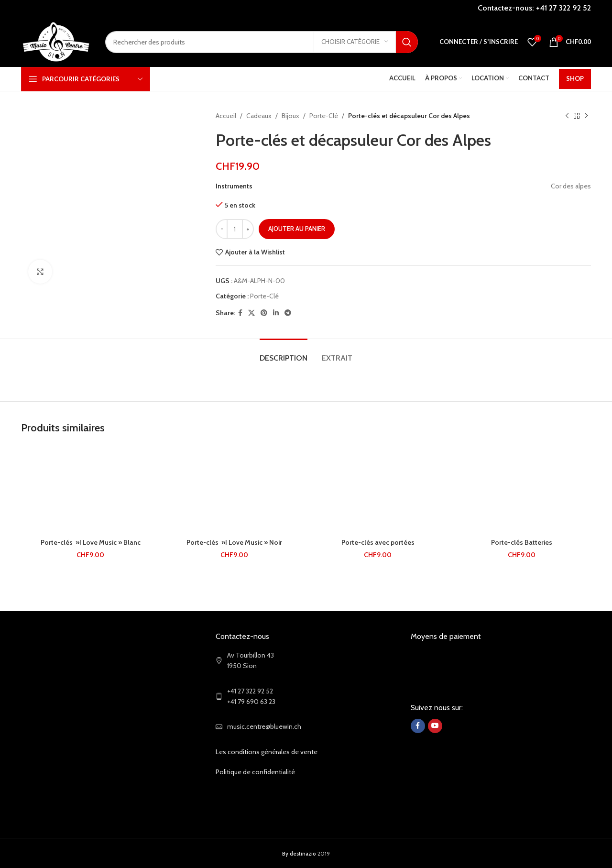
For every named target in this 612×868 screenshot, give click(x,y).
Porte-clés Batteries (522, 542)
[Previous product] (567, 116)
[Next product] (586, 116)
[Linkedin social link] (276, 313)
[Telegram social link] (288, 313)
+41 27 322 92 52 (563, 8)
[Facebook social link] (240, 313)
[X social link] (251, 313)
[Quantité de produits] (235, 229)
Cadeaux (259, 116)
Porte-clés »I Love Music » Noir (234, 542)
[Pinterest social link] (264, 313)
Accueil (226, 116)
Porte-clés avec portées (378, 542)
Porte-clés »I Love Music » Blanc (91, 542)
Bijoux (290, 116)
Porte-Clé (324, 116)
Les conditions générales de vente (267, 752)
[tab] (284, 353)
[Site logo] (56, 41)
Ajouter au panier (297, 229)
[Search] (262, 42)
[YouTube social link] (435, 726)
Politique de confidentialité (255, 772)
